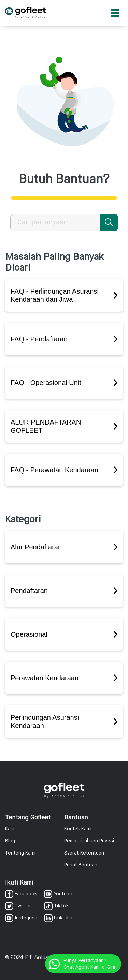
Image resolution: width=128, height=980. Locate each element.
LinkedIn (58, 918)
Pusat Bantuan (81, 865)
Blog (10, 841)
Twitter (18, 906)
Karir (10, 829)
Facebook (21, 894)
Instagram (21, 918)
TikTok (56, 906)
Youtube (58, 894)
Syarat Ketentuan (84, 853)
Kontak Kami (78, 829)
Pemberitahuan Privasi (89, 841)
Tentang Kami (20, 853)
